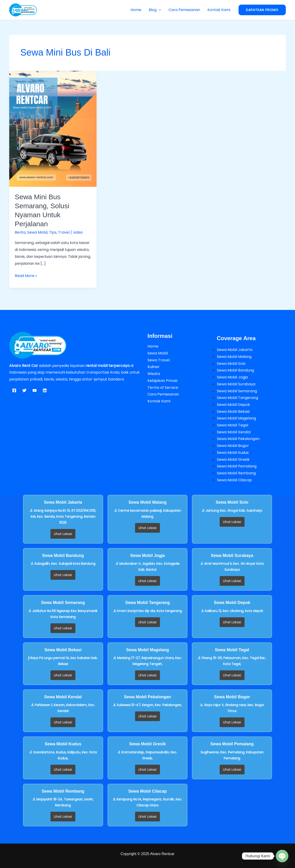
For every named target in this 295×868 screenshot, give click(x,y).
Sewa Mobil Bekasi (233, 412)
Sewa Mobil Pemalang (237, 466)
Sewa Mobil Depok (233, 405)
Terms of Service (163, 388)
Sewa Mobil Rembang (236, 473)
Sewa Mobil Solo (231, 364)
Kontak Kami (219, 10)
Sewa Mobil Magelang (236, 418)
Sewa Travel (159, 360)
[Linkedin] (45, 390)
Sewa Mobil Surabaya (236, 384)
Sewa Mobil (37, 232)
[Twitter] (24, 390)
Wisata (154, 374)
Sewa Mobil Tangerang (237, 398)
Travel (64, 232)
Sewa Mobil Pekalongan (238, 439)
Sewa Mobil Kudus (233, 453)
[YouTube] (35, 390)
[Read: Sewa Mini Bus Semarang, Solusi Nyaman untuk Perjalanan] (53, 129)
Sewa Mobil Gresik (233, 459)
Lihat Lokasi (63, 534)
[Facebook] (14, 390)
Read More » (26, 275)
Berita (20, 232)
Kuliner (154, 367)
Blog (155, 10)
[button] (159, 10)
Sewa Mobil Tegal (233, 425)
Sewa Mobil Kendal (234, 432)
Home (136, 10)
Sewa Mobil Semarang (237, 391)
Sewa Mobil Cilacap (234, 480)
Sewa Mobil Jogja (232, 377)
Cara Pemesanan (184, 10)
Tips (53, 232)
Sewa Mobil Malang (234, 357)
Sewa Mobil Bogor (233, 446)
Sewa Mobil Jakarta (235, 350)
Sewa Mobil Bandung (235, 370)
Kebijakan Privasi (162, 381)
